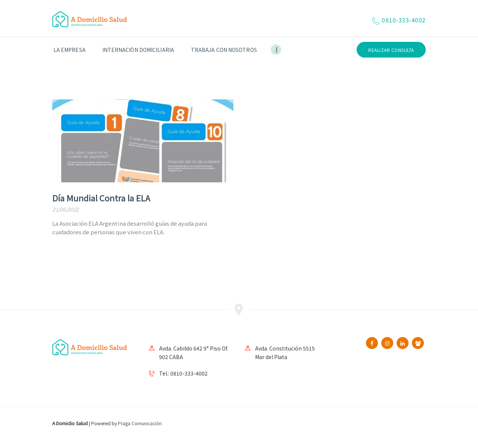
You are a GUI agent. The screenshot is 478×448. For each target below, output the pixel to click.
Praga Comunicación (140, 423)
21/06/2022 (66, 209)
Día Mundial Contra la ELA (101, 198)
